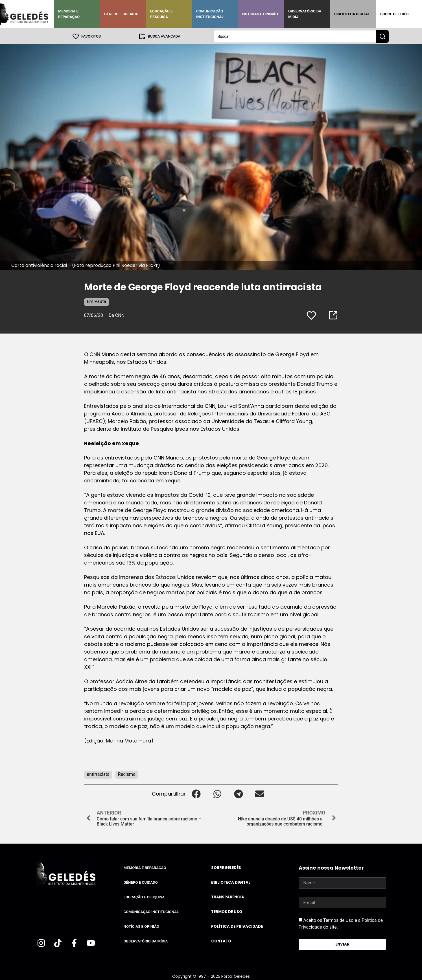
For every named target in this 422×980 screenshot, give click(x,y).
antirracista (98, 774)
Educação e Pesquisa (161, 14)
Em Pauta (97, 301)
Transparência (228, 897)
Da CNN (117, 315)
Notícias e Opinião (260, 14)
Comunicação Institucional (210, 14)
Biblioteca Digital (352, 14)
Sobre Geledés (394, 14)
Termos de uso (227, 912)
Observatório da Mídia (305, 14)
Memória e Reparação (69, 14)
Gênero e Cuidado (121, 14)
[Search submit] (382, 36)
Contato (221, 941)
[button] (196, 793)
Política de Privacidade (237, 926)
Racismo (127, 774)
